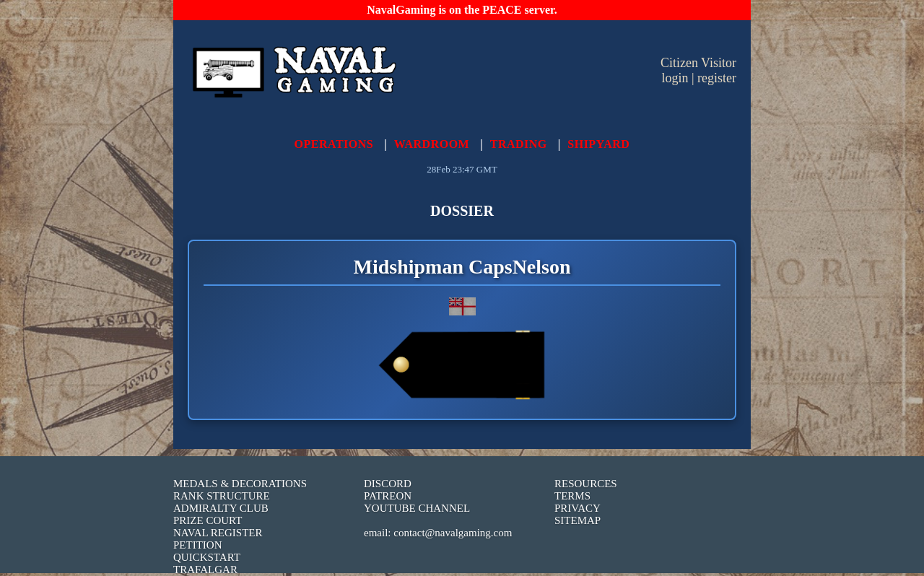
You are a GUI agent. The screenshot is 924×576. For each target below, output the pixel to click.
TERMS (572, 496)
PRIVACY (577, 508)
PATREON (388, 496)
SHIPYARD (598, 144)
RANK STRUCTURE (222, 496)
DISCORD (388, 484)
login (675, 78)
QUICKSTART (207, 557)
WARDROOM (432, 144)
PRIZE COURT (208, 520)
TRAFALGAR (205, 570)
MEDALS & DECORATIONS (240, 484)
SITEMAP (577, 520)
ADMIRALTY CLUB (221, 508)
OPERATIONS (334, 144)
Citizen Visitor (698, 63)
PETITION (198, 545)
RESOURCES (586, 484)
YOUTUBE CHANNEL (417, 508)
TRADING (519, 144)
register (717, 78)
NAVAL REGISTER (218, 533)
